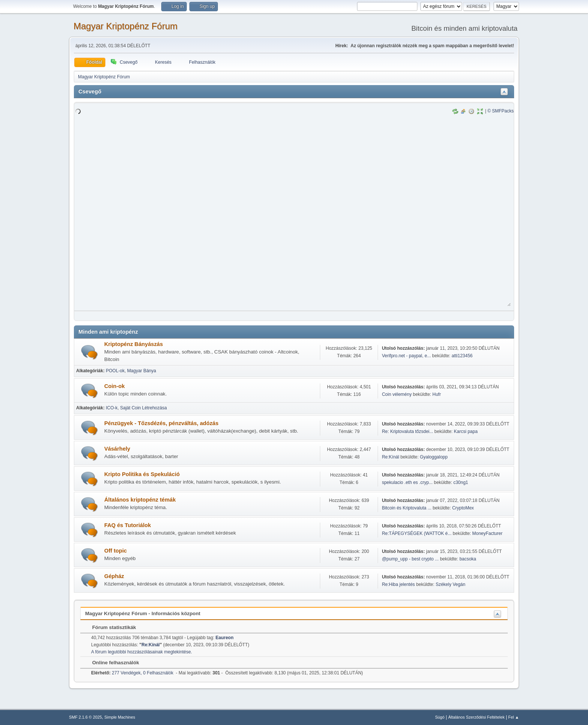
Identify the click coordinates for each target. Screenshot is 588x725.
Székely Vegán (451, 584)
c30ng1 (461, 482)
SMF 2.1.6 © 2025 (85, 717)
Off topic (115, 551)
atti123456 (462, 356)
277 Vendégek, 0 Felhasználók (132, 673)
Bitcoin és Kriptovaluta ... (406, 508)
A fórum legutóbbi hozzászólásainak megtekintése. (142, 652)
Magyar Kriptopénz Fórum (125, 26)
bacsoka (468, 559)
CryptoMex (463, 508)
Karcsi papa (466, 431)
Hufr (437, 394)
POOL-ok (115, 371)
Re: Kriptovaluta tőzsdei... (407, 431)
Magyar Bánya (142, 371)
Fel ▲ (514, 717)
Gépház (114, 576)
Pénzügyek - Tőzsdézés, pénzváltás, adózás (161, 423)
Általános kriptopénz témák (140, 500)
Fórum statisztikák (110, 627)
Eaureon (225, 638)
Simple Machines (120, 717)
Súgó (440, 717)
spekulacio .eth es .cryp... (407, 482)
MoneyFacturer (487, 533)
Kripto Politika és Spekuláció (142, 474)
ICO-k (112, 408)
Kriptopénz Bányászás (133, 344)
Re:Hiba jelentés (398, 584)
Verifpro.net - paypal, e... (406, 356)
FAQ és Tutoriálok (127, 525)
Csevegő (90, 91)
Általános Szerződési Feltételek (476, 717)
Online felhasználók (112, 663)
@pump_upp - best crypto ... (410, 559)
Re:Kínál (390, 457)
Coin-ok (115, 386)
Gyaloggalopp (434, 457)
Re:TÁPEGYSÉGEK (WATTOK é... (417, 533)
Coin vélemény (397, 394)
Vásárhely (117, 449)
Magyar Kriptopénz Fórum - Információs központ (143, 613)
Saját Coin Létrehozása (143, 408)
